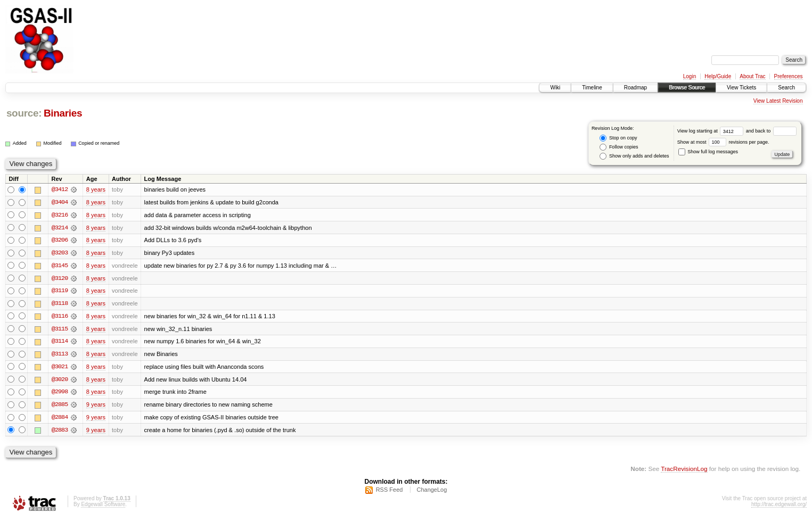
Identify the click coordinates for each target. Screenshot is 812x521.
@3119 (60, 292)
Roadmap (635, 88)
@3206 (60, 241)
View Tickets (741, 88)
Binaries (63, 113)
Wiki (555, 88)
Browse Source (687, 88)
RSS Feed (389, 492)
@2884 (60, 419)
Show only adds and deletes (634, 156)
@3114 (60, 343)
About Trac (752, 76)
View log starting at (712, 131)
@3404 (60, 202)
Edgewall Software (103, 507)
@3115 (60, 330)
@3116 (60, 317)
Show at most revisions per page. (723, 142)
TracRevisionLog (684, 471)
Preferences (789, 76)
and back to (771, 131)
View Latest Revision (778, 101)
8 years (96, 189)
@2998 (60, 394)
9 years (96, 407)
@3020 (60, 381)
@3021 (60, 368)
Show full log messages (708, 152)
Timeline (592, 88)
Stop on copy (618, 138)
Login (690, 76)
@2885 (60, 407)
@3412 (60, 189)
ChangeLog (432, 492)
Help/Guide (718, 76)
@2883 (60, 432)
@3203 (60, 253)
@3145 (60, 266)
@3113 (60, 355)
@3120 (60, 279)
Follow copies (619, 147)
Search (786, 88)
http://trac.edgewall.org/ (779, 507)
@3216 (60, 215)
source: (24, 113)
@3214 (60, 228)
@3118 (60, 304)
